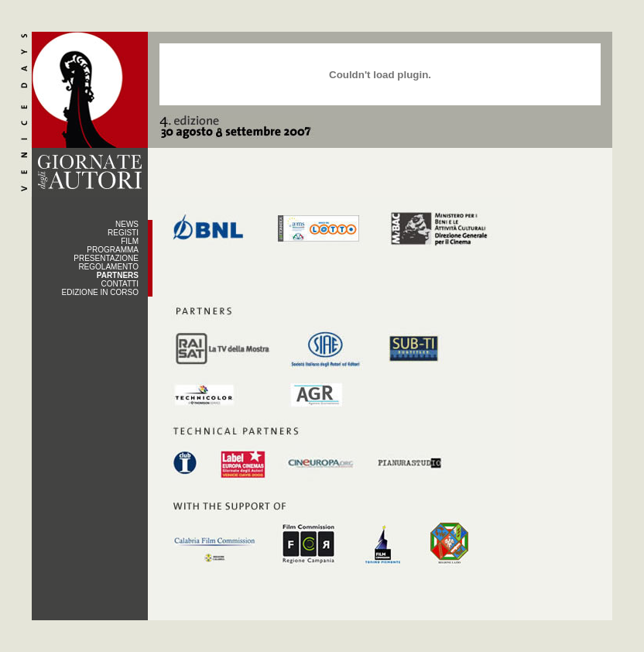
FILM (130, 241)
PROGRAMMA (113, 250)
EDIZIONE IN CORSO (100, 292)
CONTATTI (120, 284)
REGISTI (123, 233)
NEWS (127, 224)
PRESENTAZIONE (106, 258)
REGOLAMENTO (108, 267)
